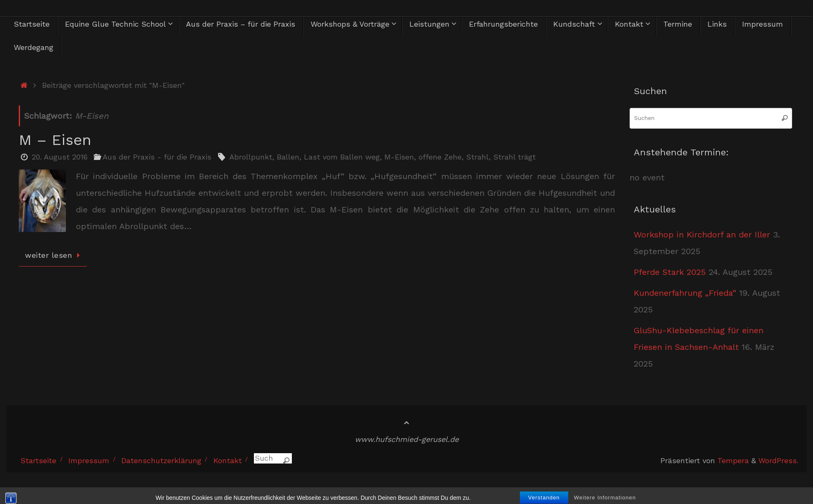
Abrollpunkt (251, 157)
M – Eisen (55, 140)
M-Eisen (399, 157)
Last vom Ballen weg (342, 157)
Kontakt (228, 460)
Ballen (288, 157)
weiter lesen (54, 255)
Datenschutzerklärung (161, 460)
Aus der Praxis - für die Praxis (157, 157)
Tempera (733, 460)
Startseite (38, 460)
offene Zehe (440, 157)
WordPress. (778, 460)
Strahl (477, 157)
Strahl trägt (514, 157)
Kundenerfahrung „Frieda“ (685, 293)
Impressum (89, 460)
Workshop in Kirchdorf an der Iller (702, 235)
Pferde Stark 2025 (670, 272)
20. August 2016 (60, 157)
